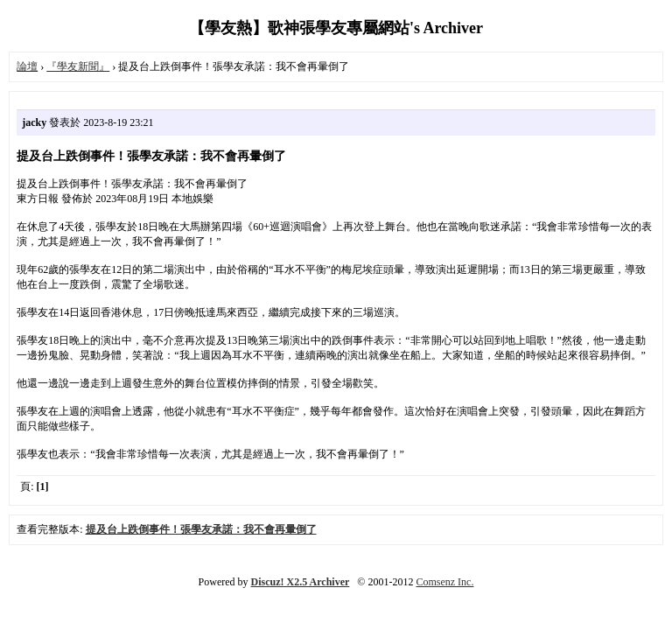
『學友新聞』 (78, 66)
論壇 (27, 66)
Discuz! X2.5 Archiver (301, 582)
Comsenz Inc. (444, 582)
